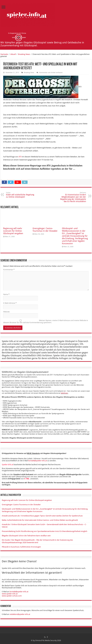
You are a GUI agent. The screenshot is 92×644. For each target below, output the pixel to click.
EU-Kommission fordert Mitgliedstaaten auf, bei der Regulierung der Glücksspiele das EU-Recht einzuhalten (72, 197)
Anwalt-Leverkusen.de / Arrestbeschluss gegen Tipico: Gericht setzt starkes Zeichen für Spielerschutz (42, 516)
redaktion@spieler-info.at (20, 614)
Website (6, 312)
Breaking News (24, 54)
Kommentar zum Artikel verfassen (51, 73)
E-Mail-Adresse (10, 303)
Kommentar (9, 270)
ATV (20, 157)
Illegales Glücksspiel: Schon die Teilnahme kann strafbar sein (26, 536)
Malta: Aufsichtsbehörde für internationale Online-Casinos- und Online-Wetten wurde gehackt (40, 520)
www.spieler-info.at (10, 594)
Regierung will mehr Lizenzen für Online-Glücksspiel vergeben (13, 231)
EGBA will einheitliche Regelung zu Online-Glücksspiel (20, 195)
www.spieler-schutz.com (12, 596)
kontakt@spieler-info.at (38, 461)
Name (6, 294)
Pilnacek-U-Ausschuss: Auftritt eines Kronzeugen (21, 547)
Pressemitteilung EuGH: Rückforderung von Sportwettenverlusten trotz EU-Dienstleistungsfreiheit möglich (45, 531)
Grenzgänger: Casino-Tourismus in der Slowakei (45, 230)
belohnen (64, 393)
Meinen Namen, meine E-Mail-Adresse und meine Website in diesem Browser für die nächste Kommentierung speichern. (46, 321)
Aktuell (13, 54)
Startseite (4, 54)
